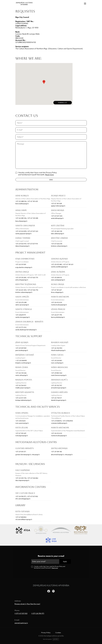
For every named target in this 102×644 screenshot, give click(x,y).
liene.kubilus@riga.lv (22, 204)
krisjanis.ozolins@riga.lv (23, 363)
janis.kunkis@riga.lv (22, 350)
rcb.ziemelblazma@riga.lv (24, 519)
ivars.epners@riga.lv (22, 423)
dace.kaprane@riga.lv (22, 480)
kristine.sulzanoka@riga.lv (24, 292)
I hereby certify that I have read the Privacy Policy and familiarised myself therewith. (50, 567)
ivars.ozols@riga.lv (57, 363)
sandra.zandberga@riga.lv (59, 267)
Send (51, 180)
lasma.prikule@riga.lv (58, 317)
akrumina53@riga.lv (57, 454)
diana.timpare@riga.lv (22, 246)
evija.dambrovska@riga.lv (24, 267)
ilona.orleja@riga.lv (57, 292)
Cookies (58, 633)
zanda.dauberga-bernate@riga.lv (26, 330)
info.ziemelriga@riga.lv (23, 499)
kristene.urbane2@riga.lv (59, 246)
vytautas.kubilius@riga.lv (59, 423)
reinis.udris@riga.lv (22, 375)
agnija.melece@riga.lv (58, 206)
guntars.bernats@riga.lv (23, 454)
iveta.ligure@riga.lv (22, 436)
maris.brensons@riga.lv (59, 375)
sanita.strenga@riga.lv (23, 317)
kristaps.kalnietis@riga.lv (23, 400)
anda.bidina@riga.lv (57, 218)
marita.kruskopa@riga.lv (59, 305)
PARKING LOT (63, 103)
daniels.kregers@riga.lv (59, 400)
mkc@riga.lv (36, 454)
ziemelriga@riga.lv (21, 623)
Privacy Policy (46, 633)
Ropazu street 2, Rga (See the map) (27, 604)
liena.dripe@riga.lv (21, 221)
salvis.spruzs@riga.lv (22, 305)
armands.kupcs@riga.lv (59, 388)
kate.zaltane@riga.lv (58, 233)
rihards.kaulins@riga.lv (58, 350)
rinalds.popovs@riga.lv (23, 388)
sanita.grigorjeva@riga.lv (23, 233)
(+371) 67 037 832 (21, 613)
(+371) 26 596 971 (38, 613)
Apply (65, 561)
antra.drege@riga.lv (22, 280)
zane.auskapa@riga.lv (58, 280)
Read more (50, 175)
